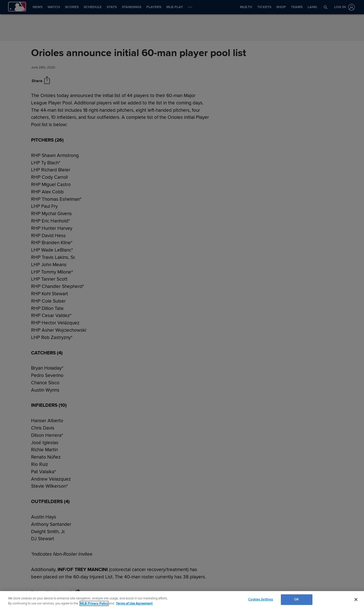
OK (297, 599)
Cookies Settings (261, 599)
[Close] (356, 599)
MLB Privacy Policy (94, 603)
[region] (182, 600)
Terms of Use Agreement (134, 603)
